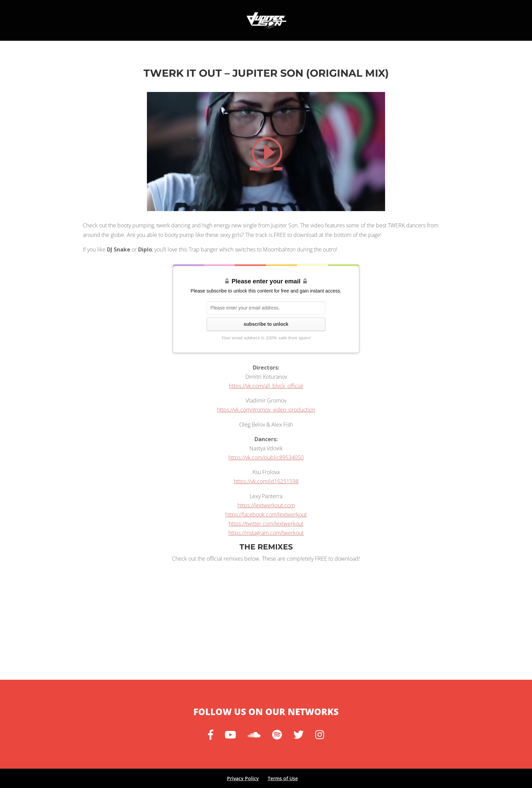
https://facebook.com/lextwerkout (266, 514)
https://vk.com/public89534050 (266, 457)
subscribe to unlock (266, 324)
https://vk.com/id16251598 (266, 481)
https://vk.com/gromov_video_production (266, 410)
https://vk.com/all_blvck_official (266, 386)
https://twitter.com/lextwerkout (266, 524)
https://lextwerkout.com (266, 505)
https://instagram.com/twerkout (266, 533)
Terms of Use (283, 778)
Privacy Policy (243, 778)
